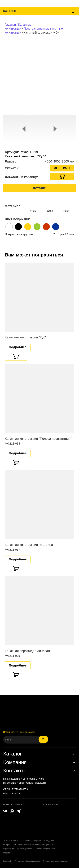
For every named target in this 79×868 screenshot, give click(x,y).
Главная (10, 25)
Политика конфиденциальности (28, 861)
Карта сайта (8, 861)
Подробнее (18, 347)
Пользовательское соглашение (55, 861)
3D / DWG (62, 168)
